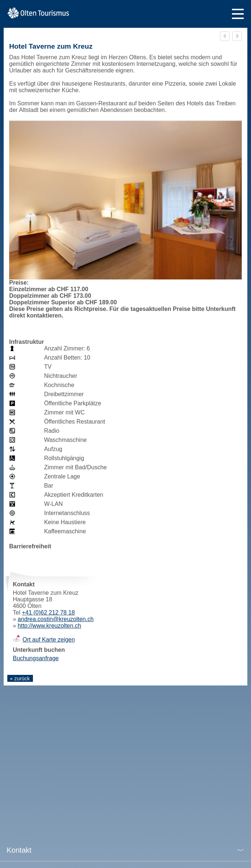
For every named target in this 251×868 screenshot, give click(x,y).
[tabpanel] (126, 205)
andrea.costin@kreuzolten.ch (55, 619)
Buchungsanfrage (36, 658)
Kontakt (19, 850)
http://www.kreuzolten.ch (49, 626)
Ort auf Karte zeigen (48, 640)
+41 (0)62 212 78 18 (48, 613)
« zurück (20, 679)
